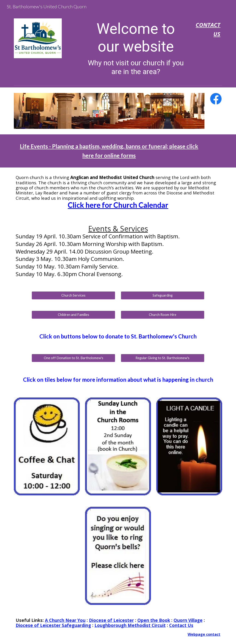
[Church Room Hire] (163, 315)
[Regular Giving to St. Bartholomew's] (163, 358)
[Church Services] (73, 295)
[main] (136, 48)
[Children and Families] (73, 315)
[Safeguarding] (163, 295)
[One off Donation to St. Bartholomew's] (73, 358)
